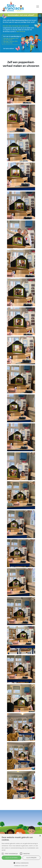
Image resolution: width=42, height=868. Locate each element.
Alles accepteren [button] (11, 858)
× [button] (40, 836)
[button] (21, 863)
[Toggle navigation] (38, 7)
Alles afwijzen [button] (31, 858)
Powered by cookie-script (21, 866)
